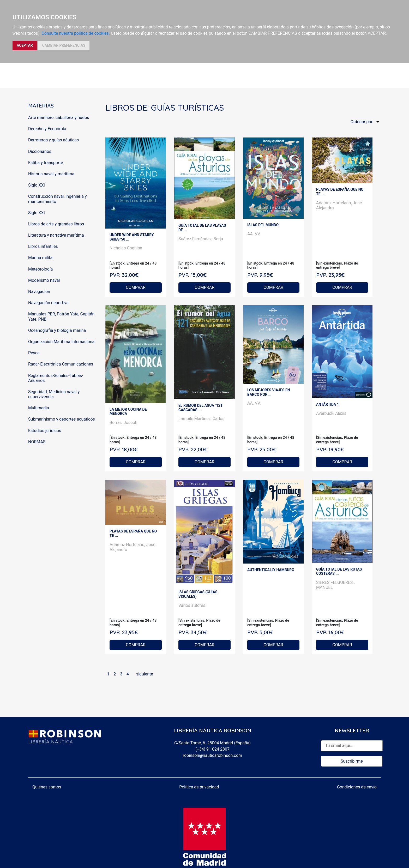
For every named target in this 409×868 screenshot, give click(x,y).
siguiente (145, 674)
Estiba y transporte (46, 163)
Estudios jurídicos (45, 431)
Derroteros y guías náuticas (53, 140)
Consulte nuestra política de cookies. (76, 33)
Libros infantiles (43, 246)
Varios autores (192, 605)
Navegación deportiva (48, 303)
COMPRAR (136, 287)
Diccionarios (40, 151)
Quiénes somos (47, 787)
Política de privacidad (199, 787)
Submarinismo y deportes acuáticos (62, 419)
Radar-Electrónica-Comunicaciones (61, 364)
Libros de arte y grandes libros (56, 224)
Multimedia (39, 408)
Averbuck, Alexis (331, 413)
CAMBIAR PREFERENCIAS (64, 45)
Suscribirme (352, 761)
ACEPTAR (25, 45)
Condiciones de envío (357, 787)
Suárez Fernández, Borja (201, 239)
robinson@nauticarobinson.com (212, 755)
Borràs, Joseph (123, 423)
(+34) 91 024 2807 (212, 749)
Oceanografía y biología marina (57, 330)
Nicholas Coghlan (126, 248)
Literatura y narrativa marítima (56, 235)
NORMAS (37, 442)
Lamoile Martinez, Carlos (202, 419)
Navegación (39, 292)
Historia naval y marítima (51, 174)
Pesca (34, 353)
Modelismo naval (44, 280)
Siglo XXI (37, 185)
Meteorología (40, 269)
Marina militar (41, 258)
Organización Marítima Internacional (62, 342)
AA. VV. (254, 234)
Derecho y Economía (47, 129)
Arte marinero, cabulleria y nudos (59, 118)
